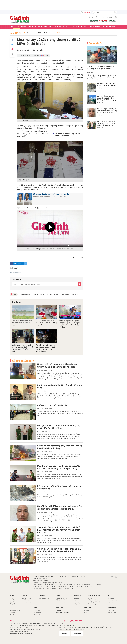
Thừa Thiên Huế (25, 294)
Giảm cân (37, 614)
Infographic (77, 604)
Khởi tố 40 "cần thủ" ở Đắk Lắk (52, 405)
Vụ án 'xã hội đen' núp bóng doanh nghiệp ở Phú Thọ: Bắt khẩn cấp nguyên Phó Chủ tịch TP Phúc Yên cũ (60, 530)
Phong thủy (13, 612)
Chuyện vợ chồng (27, 598)
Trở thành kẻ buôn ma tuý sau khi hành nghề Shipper (67, 135)
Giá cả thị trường (93, 600)
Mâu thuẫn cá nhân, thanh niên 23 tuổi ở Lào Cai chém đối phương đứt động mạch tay (59, 467)
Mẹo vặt (12, 614)
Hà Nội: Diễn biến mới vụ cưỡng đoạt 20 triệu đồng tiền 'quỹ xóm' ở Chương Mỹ (107, 98)
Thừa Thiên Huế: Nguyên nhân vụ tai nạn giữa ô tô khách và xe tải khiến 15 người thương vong (45, 348)
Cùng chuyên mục (23, 361)
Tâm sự (59, 610)
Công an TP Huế (38, 294)
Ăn (70, 27)
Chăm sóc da (38, 612)
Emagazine (77, 598)
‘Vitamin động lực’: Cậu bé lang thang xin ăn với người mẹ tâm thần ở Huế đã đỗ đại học (70, 324)
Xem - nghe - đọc (61, 602)
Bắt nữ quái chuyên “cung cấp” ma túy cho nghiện (51, 194)
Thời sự (30, 33)
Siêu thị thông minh (93, 604)
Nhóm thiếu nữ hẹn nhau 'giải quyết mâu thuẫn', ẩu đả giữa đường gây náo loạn (58, 366)
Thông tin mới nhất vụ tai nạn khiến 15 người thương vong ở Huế (46, 323)
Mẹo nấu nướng (112, 600)
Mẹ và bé (41, 600)
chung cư (75, 294)
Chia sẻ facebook (18, 263)
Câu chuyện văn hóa (61, 598)
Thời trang (37, 610)
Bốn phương (111, 27)
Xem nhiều (96, 43)
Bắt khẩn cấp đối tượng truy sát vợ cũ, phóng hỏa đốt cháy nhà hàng (60, 447)
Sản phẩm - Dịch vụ (61, 27)
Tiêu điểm (111, 610)
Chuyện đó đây (113, 612)
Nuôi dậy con (26, 600)
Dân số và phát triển (97, 27)
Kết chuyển (87, 612)
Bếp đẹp (110, 602)
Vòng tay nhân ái (89, 608)
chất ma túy (65, 294)
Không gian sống (15, 610)
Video (76, 600)
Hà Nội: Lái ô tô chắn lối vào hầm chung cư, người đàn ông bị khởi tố (58, 427)
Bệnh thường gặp (44, 598)
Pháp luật (56, 33)
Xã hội (17, 27)
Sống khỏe (32, 27)
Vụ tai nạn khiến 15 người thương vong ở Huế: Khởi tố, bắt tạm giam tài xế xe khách (23, 348)
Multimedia (48, 27)
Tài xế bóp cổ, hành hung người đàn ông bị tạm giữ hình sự (101, 68)
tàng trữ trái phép (52, 294)
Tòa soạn (64, 633)
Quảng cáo (77, 633)
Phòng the (85, 27)
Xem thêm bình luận (16, 273)
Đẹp (78, 27)
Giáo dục (47, 33)
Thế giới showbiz (60, 600)
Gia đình (24, 27)
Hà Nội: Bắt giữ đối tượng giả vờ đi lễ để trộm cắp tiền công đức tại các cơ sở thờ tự (60, 508)
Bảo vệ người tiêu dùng (95, 602)
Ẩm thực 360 (112, 598)
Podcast (76, 602)
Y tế (40, 602)
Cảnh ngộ (86, 610)
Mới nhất (85, 12)
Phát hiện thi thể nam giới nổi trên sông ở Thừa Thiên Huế (22, 323)
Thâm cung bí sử (27, 602)
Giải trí (40, 27)
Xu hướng (91, 598)
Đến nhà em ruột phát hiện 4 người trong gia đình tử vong (59, 487)
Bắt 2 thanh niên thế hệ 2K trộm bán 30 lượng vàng (60, 386)
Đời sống (38, 33)
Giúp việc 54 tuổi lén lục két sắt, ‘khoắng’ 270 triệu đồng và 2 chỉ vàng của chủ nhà (59, 550)
